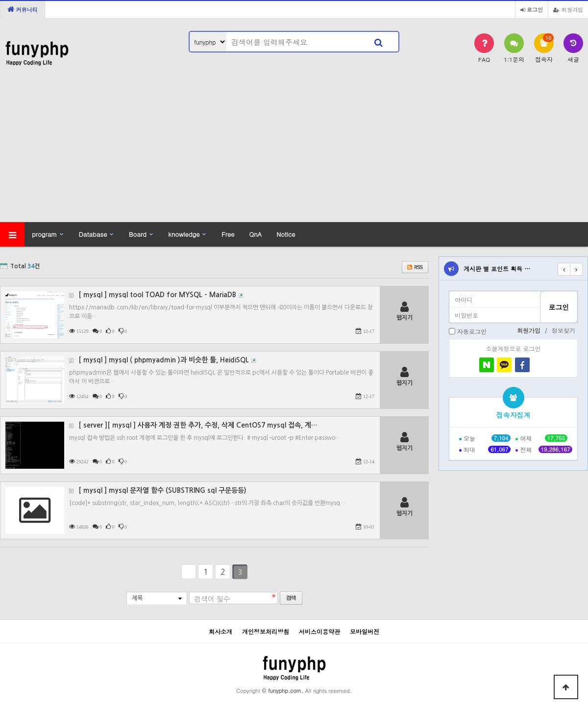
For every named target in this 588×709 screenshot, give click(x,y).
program (44, 234)
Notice (286, 234)
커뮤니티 (23, 9)
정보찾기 (563, 330)
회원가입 (568, 9)
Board (138, 234)
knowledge (184, 234)
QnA (255, 234)
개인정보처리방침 (266, 631)
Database (93, 234)
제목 (137, 598)
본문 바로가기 (0, 0)
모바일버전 (365, 631)
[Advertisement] (294, 149)
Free (228, 234)
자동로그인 (472, 331)
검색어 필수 (212, 599)
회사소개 (220, 631)
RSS (415, 267)
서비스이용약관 (319, 631)
